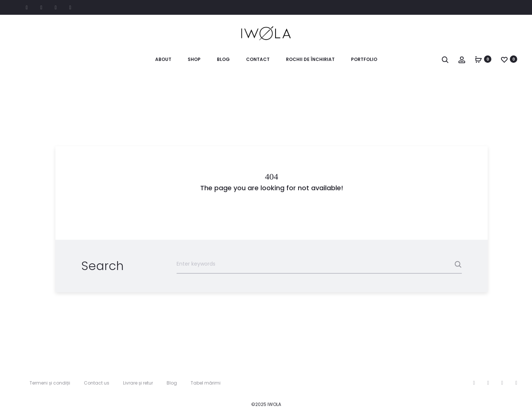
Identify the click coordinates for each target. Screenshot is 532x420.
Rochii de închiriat (310, 59)
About (163, 59)
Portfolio (364, 59)
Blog (223, 59)
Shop (194, 59)
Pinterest (56, 8)
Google (70, 8)
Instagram (41, 8)
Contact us (97, 383)
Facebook (27, 8)
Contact (258, 59)
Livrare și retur (138, 383)
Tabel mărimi (206, 383)
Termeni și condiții (50, 383)
